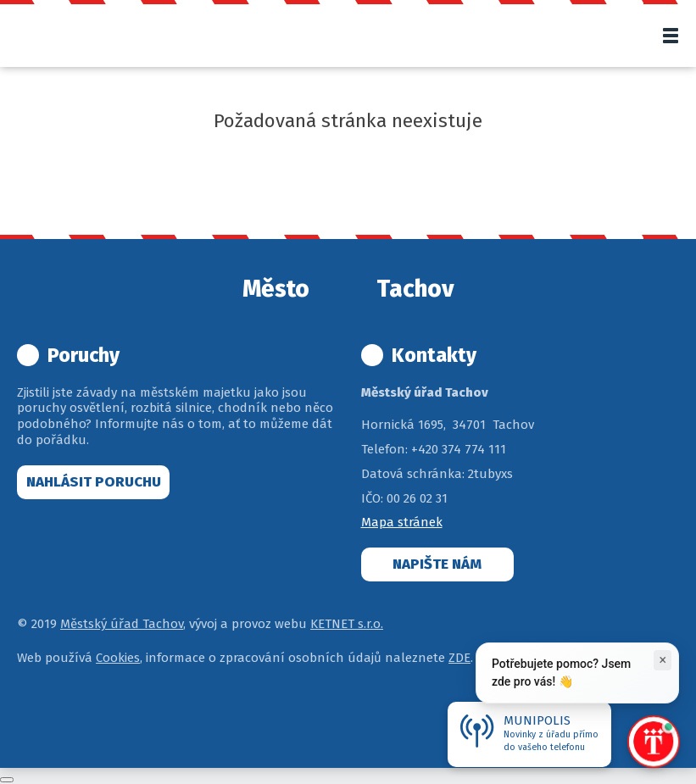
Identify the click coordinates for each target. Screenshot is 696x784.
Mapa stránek (402, 522)
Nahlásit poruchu (94, 482)
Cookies (118, 658)
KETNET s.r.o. (347, 624)
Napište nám (437, 564)
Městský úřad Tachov (122, 624)
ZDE (459, 658)
